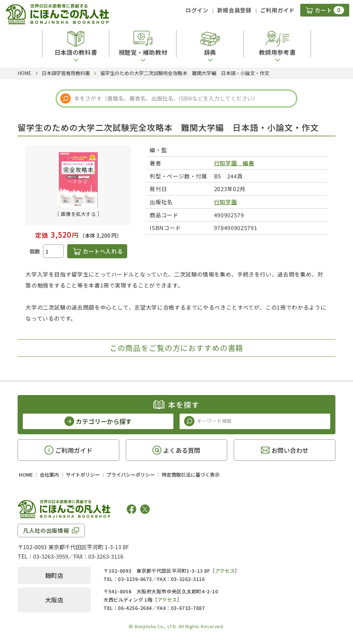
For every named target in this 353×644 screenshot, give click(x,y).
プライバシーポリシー (131, 475)
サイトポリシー (83, 475)
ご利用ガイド (278, 10)
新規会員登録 (234, 10)
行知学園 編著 (234, 163)
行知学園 (226, 202)
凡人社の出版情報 (46, 530)
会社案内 (49, 475)
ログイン (197, 10)
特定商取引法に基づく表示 (191, 475)
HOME (26, 475)
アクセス (225, 571)
